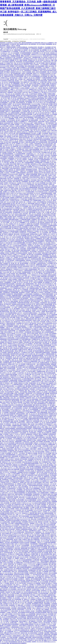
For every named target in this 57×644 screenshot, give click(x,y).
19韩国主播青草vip (17, 636)
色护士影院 (12, 240)
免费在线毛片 (34, 630)
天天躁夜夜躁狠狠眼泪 (26, 53)
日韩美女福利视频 (47, 439)
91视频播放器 (39, 239)
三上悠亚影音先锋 (50, 497)
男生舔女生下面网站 (5, 71)
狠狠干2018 (18, 475)
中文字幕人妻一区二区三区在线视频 (34, 345)
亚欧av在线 (34, 519)
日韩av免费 (48, 437)
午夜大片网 (36, 322)
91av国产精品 (15, 136)
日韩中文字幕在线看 (49, 221)
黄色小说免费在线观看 (10, 369)
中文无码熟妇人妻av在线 (35, 572)
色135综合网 (44, 57)
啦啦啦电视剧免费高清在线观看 (24, 428)
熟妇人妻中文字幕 (14, 310)
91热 (12, 250)
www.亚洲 (32, 395)
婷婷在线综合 (30, 173)
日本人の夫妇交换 (17, 177)
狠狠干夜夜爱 (51, 547)
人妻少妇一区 (48, 376)
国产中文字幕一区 (6, 366)
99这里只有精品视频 (5, 461)
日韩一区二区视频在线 (25, 329)
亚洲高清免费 (41, 122)
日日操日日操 (41, 59)
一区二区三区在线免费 (41, 474)
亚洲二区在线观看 (39, 158)
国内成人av (3, 258)
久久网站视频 (36, 560)
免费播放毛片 (38, 317)
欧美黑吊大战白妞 (15, 201)
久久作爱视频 (15, 52)
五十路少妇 (14, 366)
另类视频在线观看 (31, 249)
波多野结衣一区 (21, 217)
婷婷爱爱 (17, 125)
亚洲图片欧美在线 (5, 350)
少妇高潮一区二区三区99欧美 (8, 120)
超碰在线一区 (12, 170)
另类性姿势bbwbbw (50, 241)
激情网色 (12, 198)
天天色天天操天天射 (49, 355)
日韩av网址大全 (53, 522)
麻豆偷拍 (19, 417)
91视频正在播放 (51, 94)
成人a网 (18, 120)
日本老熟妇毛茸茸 (33, 47)
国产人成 (52, 212)
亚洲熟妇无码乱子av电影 (36, 234)
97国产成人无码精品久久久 (23, 370)
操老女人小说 (42, 171)
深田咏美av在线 (49, 222)
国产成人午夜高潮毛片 (25, 301)
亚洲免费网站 (41, 95)
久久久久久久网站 (36, 104)
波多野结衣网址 (16, 252)
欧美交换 (16, 421)
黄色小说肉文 (46, 482)
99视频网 (12, 66)
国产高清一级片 (33, 431)
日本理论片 (40, 500)
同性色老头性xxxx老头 (9, 640)
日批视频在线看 (39, 163)
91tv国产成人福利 (37, 114)
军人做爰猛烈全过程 (40, 471)
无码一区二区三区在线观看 (42, 291)
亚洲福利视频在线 (14, 139)
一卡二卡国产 (14, 307)
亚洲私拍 (25, 539)
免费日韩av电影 (30, 401)
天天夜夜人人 (23, 247)
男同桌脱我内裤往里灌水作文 (7, 271)
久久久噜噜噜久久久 (11, 160)
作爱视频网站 (47, 604)
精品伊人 (13, 148)
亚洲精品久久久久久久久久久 (25, 268)
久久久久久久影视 (5, 66)
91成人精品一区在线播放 (50, 155)
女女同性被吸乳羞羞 (7, 209)
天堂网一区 (29, 310)
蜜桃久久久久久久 (11, 388)
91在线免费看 (48, 431)
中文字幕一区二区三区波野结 (18, 607)
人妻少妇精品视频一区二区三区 (12, 436)
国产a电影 (26, 218)
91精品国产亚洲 (14, 101)
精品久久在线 (27, 57)
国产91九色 (48, 208)
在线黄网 (9, 506)
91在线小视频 (12, 103)
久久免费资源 (29, 209)
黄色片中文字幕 (11, 490)
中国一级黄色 (50, 313)
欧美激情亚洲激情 (44, 526)
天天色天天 (43, 285)
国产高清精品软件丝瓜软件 (30, 95)
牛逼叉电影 (45, 247)
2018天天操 (41, 271)
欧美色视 (5, 601)
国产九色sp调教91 (41, 354)
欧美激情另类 (10, 294)
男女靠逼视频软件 (10, 392)
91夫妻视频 (40, 633)
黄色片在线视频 (48, 417)
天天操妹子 (26, 408)
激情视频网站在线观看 (31, 170)
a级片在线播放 (9, 614)
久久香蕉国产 (37, 534)
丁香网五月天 (29, 421)
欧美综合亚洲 (10, 65)
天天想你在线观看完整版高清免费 (27, 108)
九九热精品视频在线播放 (28, 379)
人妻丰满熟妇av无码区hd (6, 255)
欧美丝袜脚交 (39, 68)
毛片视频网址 (32, 474)
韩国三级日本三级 (39, 319)
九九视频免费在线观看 (25, 220)
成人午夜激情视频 (31, 433)
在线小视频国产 (4, 567)
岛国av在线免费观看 (34, 149)
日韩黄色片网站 (50, 471)
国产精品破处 (47, 623)
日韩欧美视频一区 (18, 50)
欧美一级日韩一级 (21, 202)
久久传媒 (43, 246)
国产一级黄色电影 (28, 79)
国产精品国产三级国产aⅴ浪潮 (36, 182)
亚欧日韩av (46, 88)
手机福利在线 (31, 184)
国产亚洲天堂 (40, 570)
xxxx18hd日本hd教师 (31, 371)
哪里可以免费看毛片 (22, 68)
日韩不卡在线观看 (27, 72)
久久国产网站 (27, 164)
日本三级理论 (10, 130)
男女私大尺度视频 (6, 507)
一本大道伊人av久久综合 (38, 376)
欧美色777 (44, 117)
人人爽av (22, 125)
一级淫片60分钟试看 (11, 499)
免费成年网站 (6, 398)
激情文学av (38, 203)
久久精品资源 (33, 512)
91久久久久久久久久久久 (36, 56)
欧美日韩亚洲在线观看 (13, 339)
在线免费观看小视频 (8, 421)
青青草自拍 (26, 65)
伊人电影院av (42, 313)
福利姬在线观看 (49, 304)
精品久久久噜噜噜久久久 (35, 92)
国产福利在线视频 (40, 452)
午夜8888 (47, 516)
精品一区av (9, 246)
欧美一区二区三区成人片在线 (19, 193)
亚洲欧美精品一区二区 (35, 383)
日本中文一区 (47, 151)
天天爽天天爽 (43, 82)
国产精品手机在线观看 (28, 241)
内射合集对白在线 (52, 79)
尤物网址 (17, 558)
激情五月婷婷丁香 (24, 399)
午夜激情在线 (33, 557)
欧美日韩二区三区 (31, 304)
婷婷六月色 (14, 572)
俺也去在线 (17, 234)
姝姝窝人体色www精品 (39, 427)
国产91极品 (19, 312)
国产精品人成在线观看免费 (18, 491)
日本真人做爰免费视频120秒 (31, 81)
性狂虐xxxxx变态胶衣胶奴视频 (8, 95)
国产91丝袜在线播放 (24, 516)
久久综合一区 (47, 186)
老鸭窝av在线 (23, 482)
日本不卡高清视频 (19, 66)
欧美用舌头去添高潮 (46, 73)
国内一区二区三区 (11, 144)
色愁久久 (23, 319)
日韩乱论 (4, 488)
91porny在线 (6, 272)
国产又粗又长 (42, 179)
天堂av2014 (48, 52)
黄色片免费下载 (17, 182)
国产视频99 (7, 72)
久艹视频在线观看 (9, 539)
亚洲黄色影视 (9, 446)
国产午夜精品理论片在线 (45, 110)
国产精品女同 (9, 342)
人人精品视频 (44, 558)
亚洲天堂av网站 (42, 168)
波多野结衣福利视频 (27, 114)
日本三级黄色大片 (25, 82)
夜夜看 (39, 449)
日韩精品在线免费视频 (31, 240)
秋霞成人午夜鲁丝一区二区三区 (44, 108)
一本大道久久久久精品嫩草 (49, 298)
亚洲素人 (46, 217)
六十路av (37, 136)
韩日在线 (10, 515)
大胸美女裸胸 (28, 637)
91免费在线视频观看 (47, 78)
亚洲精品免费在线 (45, 363)
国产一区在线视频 (27, 604)
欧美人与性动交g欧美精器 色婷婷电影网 (19, 278)
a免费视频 (31, 160)
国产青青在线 (41, 222)
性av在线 (34, 133)
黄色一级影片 (3, 244)
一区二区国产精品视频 (12, 637)
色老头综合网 (48, 366)
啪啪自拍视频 (5, 168)
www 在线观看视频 (25, 201)
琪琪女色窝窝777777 (6, 611)
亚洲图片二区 (6, 192)
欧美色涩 (47, 101)
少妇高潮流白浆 (18, 431)
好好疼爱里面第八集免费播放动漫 (43, 255)
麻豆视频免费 (14, 97)
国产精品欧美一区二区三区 (42, 138)
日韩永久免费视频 (38, 282)
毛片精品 (41, 325)
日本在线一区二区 (34, 195)
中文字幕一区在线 (9, 431)
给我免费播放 (29, 101)
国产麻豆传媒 (30, 255)
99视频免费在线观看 (17, 295)
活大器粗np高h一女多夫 (23, 149)
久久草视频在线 (4, 157)
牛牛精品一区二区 (52, 443)
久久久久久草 (27, 91)
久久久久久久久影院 (30, 279)
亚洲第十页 (19, 275)
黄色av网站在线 (42, 220)
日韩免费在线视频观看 (8, 154)
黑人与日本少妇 (35, 111)
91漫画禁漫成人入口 (31, 154)
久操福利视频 (29, 73)
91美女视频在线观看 (47, 428)
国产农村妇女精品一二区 (37, 301)
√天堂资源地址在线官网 (21, 253)
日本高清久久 (45, 206)
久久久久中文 (16, 244)
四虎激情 (45, 290)
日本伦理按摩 (5, 62)
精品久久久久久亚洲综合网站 (39, 165)
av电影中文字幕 (50, 361)
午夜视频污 (23, 255)
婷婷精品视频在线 (16, 111)
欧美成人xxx (36, 141)
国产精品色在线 (37, 575)
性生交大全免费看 (44, 335)
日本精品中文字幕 (35, 91)
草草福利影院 (19, 62)
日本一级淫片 (31, 598)
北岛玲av (8, 201)
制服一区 (54, 113)
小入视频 (47, 212)
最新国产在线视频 (42, 440)
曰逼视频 (49, 126)
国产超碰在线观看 (43, 81)
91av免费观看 (38, 298)
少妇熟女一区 (35, 250)
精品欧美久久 (26, 513)
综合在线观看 (31, 68)
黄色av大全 (3, 497)
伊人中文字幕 (49, 154)
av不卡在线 (33, 370)
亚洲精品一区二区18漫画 (44, 243)
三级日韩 (40, 88)
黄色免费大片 (41, 47)
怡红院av (5, 344)
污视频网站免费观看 (15, 56)
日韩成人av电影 (36, 320)
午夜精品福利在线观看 (33, 100)
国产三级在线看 (29, 602)
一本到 (39, 196)
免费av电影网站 (14, 301)
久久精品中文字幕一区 (9, 145)
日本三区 (32, 601)
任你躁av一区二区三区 (33, 274)
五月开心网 (28, 610)
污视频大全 (18, 54)
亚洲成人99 (23, 558)
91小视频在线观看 (14, 621)
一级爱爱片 (50, 509)
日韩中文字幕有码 (34, 65)
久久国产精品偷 (33, 94)
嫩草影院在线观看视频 (29, 407)
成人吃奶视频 (44, 76)
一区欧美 (25, 208)
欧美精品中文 (34, 222)
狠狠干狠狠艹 (34, 449)
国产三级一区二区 (19, 602)
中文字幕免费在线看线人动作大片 (14, 313)
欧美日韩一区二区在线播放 (33, 285)
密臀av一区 (48, 427)
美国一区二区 (15, 360)
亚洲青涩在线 (42, 390)
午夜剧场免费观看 (43, 544)
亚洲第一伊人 (10, 258)
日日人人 (16, 632)
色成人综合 (25, 92)
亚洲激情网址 (41, 189)
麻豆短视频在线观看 (32, 107)
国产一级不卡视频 (6, 85)
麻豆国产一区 (47, 265)
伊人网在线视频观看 (33, 106)
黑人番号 (11, 348)
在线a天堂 (23, 209)
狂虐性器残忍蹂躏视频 (50, 542)
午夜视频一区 (33, 585)
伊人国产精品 (38, 287)
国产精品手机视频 (13, 382)
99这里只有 (46, 465)
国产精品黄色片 (47, 279)
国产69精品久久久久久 (13, 138)
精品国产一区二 (19, 81)
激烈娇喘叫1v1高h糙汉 (25, 293)
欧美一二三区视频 (49, 407)
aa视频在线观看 (14, 380)
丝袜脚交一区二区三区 (28, 158)
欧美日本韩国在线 (37, 332)
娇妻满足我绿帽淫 (21, 170)
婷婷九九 (9, 193)
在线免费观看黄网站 (11, 455)
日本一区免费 (40, 480)
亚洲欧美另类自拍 (18, 65)
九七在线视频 (5, 412)
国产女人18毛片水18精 (10, 133)
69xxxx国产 (19, 355)
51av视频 (10, 452)
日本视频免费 (13, 472)
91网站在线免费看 (40, 395)
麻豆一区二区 (51, 320)
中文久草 (50, 544)
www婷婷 (2, 493)
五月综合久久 (26, 262)
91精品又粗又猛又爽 (27, 462)
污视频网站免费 (17, 288)
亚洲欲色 (21, 141)
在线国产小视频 (45, 84)
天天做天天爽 (48, 252)
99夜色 (47, 66)
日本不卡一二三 (11, 468)
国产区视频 (31, 548)
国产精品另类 (8, 304)
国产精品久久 (49, 583)
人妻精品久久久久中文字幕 (43, 608)
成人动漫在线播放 (40, 66)
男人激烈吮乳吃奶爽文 (9, 351)
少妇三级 (34, 535)
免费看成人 (21, 135)
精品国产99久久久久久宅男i (48, 556)
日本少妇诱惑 (47, 182)
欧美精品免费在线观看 (37, 295)
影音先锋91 (26, 214)
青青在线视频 (31, 203)
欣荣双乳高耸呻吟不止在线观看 (26, 307)
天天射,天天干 (52, 348)
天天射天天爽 (51, 326)
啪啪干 (12, 329)
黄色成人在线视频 (9, 75)
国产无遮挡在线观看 (32, 129)
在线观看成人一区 (40, 532)
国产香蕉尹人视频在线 (8, 234)
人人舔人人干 (24, 598)
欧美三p (19, 537)
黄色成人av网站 (18, 539)
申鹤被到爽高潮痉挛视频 (15, 297)
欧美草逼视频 (41, 240)
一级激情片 (28, 579)
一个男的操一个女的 (31, 202)
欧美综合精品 (26, 595)
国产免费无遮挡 (50, 123)
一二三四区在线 (16, 630)
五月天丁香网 (44, 411)
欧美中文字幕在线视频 (6, 228)
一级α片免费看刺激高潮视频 (28, 291)
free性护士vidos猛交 (11, 68)
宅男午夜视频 (8, 136)
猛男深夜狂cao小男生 (36, 164)
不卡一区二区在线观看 (14, 53)
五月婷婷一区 (40, 477)
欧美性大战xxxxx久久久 (39, 268)
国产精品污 (22, 142)
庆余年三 (31, 478)
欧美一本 (24, 309)
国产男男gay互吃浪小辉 (24, 629)
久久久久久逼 (3, 60)
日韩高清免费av (21, 610)
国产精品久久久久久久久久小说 (22, 519)
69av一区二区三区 (5, 623)
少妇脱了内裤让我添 (51, 220)
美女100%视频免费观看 (25, 146)
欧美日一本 (35, 398)
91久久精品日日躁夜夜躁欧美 (15, 241)
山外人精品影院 (20, 239)
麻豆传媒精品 (39, 336)
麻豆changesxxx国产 (29, 123)
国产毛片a (10, 244)
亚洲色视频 (22, 101)
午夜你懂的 (39, 385)
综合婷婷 (27, 56)
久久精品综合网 (47, 396)
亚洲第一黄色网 (22, 107)
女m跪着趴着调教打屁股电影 (20, 246)
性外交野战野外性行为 (49, 244)
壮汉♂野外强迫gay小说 (48, 577)
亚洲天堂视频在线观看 (21, 215)
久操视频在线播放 (6, 572)
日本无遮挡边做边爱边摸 (26, 594)
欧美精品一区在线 (30, 611)
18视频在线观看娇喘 (5, 329)
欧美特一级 (52, 206)
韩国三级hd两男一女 (38, 360)
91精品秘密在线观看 (41, 249)
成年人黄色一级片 (49, 158)
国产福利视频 (24, 392)
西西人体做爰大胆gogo (37, 306)
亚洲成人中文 (20, 317)
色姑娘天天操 (39, 62)
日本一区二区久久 (51, 161)
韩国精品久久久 (52, 262)
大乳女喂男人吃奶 (5, 317)
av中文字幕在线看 (38, 393)
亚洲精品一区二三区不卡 (22, 144)
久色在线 (18, 501)
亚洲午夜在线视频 (12, 266)
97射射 (54, 227)
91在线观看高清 (24, 120)
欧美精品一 (37, 225)
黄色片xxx (48, 60)
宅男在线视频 (54, 239)
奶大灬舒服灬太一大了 (18, 515)
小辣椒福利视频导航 (47, 227)
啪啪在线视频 (39, 367)
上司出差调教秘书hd (42, 202)
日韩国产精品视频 (9, 550)
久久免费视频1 (21, 471)
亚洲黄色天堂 (33, 573)
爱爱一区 (28, 488)
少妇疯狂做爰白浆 (27, 230)
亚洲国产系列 (13, 132)
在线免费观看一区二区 (11, 357)
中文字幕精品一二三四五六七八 (38, 447)
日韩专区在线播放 (36, 591)
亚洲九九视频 (26, 601)
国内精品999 (18, 151)
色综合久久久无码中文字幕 (24, 314)
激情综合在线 (43, 100)
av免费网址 (52, 493)
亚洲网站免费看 (26, 295)
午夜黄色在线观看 (12, 445)
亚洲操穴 (6, 183)
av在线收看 (3, 335)
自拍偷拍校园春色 (33, 269)
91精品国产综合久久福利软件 (44, 146)
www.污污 (10, 288)
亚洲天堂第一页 (12, 564)
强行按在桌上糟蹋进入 (13, 586)
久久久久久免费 (18, 262)
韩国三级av (14, 190)
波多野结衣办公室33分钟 (43, 484)
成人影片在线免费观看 (36, 468)
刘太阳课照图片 (32, 472)
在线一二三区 (25, 94)
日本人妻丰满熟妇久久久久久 (24, 205)
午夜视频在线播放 (37, 428)
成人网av (17, 447)
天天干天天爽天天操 (30, 354)
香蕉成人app (41, 174)
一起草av (2, 374)
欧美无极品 (34, 189)
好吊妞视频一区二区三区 (11, 453)
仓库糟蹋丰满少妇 (45, 75)
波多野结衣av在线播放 (37, 49)
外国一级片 (23, 446)
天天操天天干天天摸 (41, 389)
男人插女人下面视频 (33, 596)
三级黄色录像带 (8, 218)
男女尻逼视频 (33, 252)
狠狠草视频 (44, 277)
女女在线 (36, 160)
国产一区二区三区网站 (39, 63)
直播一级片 (31, 316)
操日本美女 (52, 504)
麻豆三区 (17, 165)
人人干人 (34, 576)
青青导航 (5, 348)
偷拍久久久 (3, 47)
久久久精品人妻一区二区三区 (11, 49)
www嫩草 (39, 133)
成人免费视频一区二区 (46, 50)
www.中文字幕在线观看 (43, 190)
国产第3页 (20, 266)
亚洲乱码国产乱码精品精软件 (49, 253)
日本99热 (52, 395)
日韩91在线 (17, 548)
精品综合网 (25, 431)
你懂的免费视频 (6, 411)
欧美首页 (23, 614)
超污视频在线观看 (10, 596)
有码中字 (3, 269)
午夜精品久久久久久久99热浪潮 (39, 275)
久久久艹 (34, 146)
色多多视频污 (22, 393)
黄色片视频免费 (46, 605)
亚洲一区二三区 (24, 84)
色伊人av (33, 138)
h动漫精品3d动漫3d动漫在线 (19, 304)
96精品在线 (3, 385)
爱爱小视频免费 (48, 620)
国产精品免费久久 (25, 252)
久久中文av (54, 151)
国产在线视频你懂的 (16, 73)
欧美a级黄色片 (4, 370)
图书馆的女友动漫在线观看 (36, 300)
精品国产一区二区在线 (26, 165)
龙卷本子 (36, 171)
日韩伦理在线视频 (12, 537)
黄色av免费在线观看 (30, 66)
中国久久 (24, 288)
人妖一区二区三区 (14, 222)
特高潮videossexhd (45, 537)
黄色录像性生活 (5, 240)
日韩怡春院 (32, 389)
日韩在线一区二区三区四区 (43, 214)
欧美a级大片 (28, 98)
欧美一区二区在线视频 (48, 614)
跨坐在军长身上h (26, 547)
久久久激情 (6, 621)
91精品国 (54, 627)
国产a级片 (8, 250)
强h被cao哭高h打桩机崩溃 (26, 360)
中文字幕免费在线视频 (13, 231)
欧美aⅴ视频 (13, 317)
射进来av (8, 108)
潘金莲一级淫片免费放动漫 (39, 230)
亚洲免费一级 (19, 592)
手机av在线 (39, 491)
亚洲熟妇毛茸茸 (7, 456)
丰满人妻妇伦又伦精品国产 (12, 171)
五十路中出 (17, 582)
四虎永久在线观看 (39, 281)
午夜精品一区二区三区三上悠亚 (42, 148)
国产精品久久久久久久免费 (26, 456)
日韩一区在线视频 (5, 503)
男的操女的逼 (16, 106)
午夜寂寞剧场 (10, 122)
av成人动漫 (20, 589)
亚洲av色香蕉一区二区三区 (11, 107)
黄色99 (17, 351)
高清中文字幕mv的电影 (35, 84)
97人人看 (42, 589)
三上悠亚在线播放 (28, 294)
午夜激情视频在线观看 (14, 82)
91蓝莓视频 (54, 604)
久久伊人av (17, 434)
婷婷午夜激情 (51, 120)
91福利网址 (48, 455)
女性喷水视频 (13, 588)
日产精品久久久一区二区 (39, 167)
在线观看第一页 (13, 605)
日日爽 (51, 446)
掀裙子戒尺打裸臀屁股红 (29, 367)
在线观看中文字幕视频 (36, 599)
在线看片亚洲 (8, 190)
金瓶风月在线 (53, 415)
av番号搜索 (15, 211)
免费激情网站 (46, 256)
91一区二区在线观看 (9, 447)
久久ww (5, 266)
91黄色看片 (13, 306)
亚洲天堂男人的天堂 (49, 472)
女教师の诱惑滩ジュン (40, 123)
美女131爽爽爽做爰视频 (32, 187)
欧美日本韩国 (13, 164)
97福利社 (17, 509)
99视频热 (16, 326)
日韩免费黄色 (47, 500)
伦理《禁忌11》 (17, 585)
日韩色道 (54, 69)
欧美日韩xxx (11, 389)
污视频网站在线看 (41, 371)
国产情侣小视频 (37, 490)
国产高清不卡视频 (22, 618)
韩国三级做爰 (39, 290)
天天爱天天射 (23, 287)
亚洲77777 (17, 544)
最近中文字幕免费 (36, 580)
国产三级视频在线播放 (36, 201)
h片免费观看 (30, 171)
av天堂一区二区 (20, 325)
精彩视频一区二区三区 (15, 163)
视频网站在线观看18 (11, 47)
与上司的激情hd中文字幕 (9, 57)
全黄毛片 (47, 122)
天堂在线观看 (18, 335)
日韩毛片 (26, 478)
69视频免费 (53, 450)
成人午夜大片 (26, 323)
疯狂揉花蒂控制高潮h (52, 54)
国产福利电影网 (6, 161)
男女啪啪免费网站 (28, 494)
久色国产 (31, 144)
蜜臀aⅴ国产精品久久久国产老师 (12, 633)
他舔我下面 (12, 62)
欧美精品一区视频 (42, 94)
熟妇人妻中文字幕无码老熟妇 (35, 482)
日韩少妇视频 (38, 577)
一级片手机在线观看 (43, 170)
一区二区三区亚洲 (33, 455)
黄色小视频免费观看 (21, 274)
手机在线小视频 (26, 110)
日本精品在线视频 (8, 69)
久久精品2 (54, 50)
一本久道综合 (22, 453)
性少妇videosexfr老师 (47, 135)
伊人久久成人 (24, 106)
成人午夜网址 (3, 602)
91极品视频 (6, 518)
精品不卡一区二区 (14, 141)
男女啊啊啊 (30, 167)
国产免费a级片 (22, 127)
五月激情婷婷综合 (11, 488)
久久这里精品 (44, 225)
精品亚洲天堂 (6, 377)
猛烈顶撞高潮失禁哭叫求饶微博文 (18, 129)
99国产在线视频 (23, 60)
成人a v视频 (45, 317)
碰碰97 (52, 537)
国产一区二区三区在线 (38, 113)
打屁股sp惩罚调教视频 (18, 452)
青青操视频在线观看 (23, 572)
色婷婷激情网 (36, 421)
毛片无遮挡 (13, 427)
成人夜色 (13, 203)
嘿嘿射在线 (47, 477)
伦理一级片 (13, 398)
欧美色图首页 (11, 538)
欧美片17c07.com (27, 503)
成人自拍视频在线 (51, 369)
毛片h (37, 523)
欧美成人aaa (22, 358)
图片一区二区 (6, 146)
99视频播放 (54, 501)
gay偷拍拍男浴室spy (42, 263)
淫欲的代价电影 (15, 88)
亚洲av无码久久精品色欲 (8, 442)
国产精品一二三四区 (36, 595)
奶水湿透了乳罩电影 (24, 512)
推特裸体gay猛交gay (30, 239)
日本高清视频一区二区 (38, 53)
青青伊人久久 (36, 73)
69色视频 (32, 278)
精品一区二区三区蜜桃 (28, 119)
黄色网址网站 (36, 85)
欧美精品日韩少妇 (52, 202)
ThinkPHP (6, 39)
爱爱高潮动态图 (30, 319)
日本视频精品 (9, 259)
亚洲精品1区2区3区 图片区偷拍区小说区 (44, 173)
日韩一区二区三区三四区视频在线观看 (23, 63)
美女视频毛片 (39, 272)
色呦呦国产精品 (19, 155)
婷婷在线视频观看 (25, 509)
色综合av (52, 529)
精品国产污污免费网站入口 (21, 122)
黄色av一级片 (47, 157)
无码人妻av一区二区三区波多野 (14, 531)
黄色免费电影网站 (27, 312)
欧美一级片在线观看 (50, 95)
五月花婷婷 (9, 182)
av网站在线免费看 (26, 297)
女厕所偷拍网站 (51, 266)
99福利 (35, 52)
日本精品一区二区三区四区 (41, 231)
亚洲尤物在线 (21, 98)
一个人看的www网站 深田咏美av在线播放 (37, 326)
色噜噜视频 (43, 161)
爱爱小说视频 (3, 217)
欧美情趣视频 (47, 637)
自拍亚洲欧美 (11, 420)
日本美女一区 (11, 54)
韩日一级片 (11, 215)
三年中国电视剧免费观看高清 (32, 515)
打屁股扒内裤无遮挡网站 (11, 374)
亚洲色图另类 (43, 237)
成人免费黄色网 (14, 146)
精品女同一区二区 (45, 211)
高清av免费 (8, 314)
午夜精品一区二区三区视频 (32, 481)
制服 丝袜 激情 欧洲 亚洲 (15, 227)
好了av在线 (6, 149)
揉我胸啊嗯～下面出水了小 (15, 119)
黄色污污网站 (53, 572)
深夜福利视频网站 (18, 294)
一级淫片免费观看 (44, 561)
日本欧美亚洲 (25, 177)
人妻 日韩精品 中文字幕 (11, 347)
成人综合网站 (3, 152)
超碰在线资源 (14, 316)
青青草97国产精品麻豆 (24, 138)
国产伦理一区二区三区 (21, 203)
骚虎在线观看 (3, 450)
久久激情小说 (49, 205)
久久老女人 (11, 459)
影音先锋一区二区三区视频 (34, 236)
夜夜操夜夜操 (9, 290)
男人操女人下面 (40, 212)
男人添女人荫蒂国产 (22, 160)
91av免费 (37, 507)
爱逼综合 (50, 290)
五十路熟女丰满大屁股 (22, 455)
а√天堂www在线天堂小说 (16, 409)
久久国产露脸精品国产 (31, 412)
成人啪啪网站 (29, 103)
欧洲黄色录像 (11, 81)
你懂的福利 (23, 113)
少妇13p (23, 322)
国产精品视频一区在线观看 (27, 459)
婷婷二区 (15, 152)
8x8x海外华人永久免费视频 (34, 583)
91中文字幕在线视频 (31, 217)
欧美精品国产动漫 (9, 123)
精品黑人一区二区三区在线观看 (49, 125)
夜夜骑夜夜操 (11, 450)
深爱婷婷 (50, 81)
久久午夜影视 (30, 366)
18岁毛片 (5, 564)
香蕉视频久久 (27, 180)
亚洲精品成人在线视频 (41, 401)
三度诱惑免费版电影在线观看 (35, 485)
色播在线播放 (53, 65)
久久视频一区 (5, 582)
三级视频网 (20, 472)
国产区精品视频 (46, 449)
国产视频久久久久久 (47, 640)
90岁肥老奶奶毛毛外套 (28, 148)
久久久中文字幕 (34, 110)
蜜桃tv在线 (51, 97)
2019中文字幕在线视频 (44, 596)
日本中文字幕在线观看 (16, 221)
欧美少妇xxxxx (45, 415)
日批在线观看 (52, 626)
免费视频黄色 (51, 249)
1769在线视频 (26, 221)
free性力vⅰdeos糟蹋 (51, 461)
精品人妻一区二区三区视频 (9, 256)
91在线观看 (19, 323)
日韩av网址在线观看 (31, 491)
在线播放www (38, 307)
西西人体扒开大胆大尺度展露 (15, 91)
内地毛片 (35, 529)
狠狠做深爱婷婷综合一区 (46, 224)
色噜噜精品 (10, 92)
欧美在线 (17, 459)
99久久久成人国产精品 (14, 100)
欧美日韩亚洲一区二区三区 (33, 193)
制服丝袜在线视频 (49, 513)
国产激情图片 (3, 598)
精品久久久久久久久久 (51, 136)
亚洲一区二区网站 (6, 360)
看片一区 (34, 477)
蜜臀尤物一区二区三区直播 (35, 350)
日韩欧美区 (29, 113)
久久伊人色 (32, 634)
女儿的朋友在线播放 (5, 221)
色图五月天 (8, 111)
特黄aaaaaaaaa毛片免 (13, 496)
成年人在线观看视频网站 (28, 163)
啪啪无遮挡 (34, 314)
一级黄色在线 (26, 176)
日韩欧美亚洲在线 (33, 122)
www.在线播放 (53, 114)
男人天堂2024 (6, 301)
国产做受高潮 (48, 639)
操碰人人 (14, 225)
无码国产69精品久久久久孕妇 (21, 383)
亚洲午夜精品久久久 (28, 411)
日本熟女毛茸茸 (21, 423)
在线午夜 (54, 157)
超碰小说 (48, 63)
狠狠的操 (40, 522)
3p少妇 (27, 196)
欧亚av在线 (8, 401)
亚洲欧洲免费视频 (9, 575)
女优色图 (32, 317)
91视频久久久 (16, 255)
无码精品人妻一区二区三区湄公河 (36, 60)
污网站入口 (47, 450)
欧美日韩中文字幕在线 (44, 475)
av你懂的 (9, 613)
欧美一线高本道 (27, 589)
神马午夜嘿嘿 (40, 442)
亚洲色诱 (36, 434)
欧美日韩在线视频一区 (25, 49)
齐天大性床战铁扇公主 (48, 284)
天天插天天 (6, 141)
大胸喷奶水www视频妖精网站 (30, 361)
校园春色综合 (52, 402)
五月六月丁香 (51, 374)
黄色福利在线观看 (10, 547)
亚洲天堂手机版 (23, 136)
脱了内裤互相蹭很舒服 (25, 339)
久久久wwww (23, 184)
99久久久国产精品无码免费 (30, 439)
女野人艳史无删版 (41, 557)
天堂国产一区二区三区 (29, 78)
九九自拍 (40, 439)
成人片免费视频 (29, 461)
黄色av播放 (34, 373)
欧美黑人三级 (13, 415)
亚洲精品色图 (50, 100)
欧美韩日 (26, 415)
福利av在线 (22, 497)
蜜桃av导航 (50, 613)
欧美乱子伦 (25, 132)
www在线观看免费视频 (20, 154)
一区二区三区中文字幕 (12, 135)
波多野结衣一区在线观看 (34, 246)
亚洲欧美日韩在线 (49, 351)
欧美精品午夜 (44, 383)
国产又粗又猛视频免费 (10, 414)
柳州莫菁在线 (38, 342)
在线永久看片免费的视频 (48, 164)
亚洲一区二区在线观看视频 (15, 528)
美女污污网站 (46, 239)
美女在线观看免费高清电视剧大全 (46, 398)
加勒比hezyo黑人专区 (30, 452)
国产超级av (53, 405)
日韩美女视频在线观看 (47, 294)
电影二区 (47, 395)
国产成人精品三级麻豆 (50, 127)
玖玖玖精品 (34, 180)
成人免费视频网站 (15, 84)
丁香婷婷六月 (15, 300)
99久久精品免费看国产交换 (33, 211)
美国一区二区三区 (12, 98)
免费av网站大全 (35, 293)
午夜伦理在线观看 (48, 209)
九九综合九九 (4, 53)
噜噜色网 (32, 513)
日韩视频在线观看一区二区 (28, 272)
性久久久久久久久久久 (18, 464)
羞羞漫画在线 (9, 59)
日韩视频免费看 (49, 258)
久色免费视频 (45, 572)
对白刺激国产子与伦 (46, 130)
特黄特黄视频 (16, 69)
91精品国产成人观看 (10, 592)
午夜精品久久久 (36, 75)
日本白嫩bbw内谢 (46, 152)
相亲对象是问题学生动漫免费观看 (42, 139)
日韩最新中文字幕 (8, 604)
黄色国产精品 (6, 101)
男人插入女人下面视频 (40, 624)
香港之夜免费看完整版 (18, 259)
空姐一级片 (26, 161)
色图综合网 (7, 76)
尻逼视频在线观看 (5, 129)
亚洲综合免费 (16, 446)
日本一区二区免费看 (21, 364)
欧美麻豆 (12, 176)
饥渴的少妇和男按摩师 (21, 126)
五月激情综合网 (42, 369)
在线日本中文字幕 (45, 347)
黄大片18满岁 (18, 485)
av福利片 (21, 78)
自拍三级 (5, 389)
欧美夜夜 (7, 639)
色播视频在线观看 (50, 354)
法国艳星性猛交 (49, 116)
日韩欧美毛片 (26, 426)
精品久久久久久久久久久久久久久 (41, 199)
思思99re (49, 82)
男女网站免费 (40, 217)
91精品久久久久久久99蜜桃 (22, 145)
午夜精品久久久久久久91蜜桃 (38, 54)
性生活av (39, 323)
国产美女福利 (23, 583)
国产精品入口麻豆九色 (47, 196)
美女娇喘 (50, 106)
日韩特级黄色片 (28, 71)
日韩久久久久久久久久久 (49, 491)
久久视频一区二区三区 (17, 282)
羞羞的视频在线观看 (19, 75)
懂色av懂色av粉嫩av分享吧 (11, 393)
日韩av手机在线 (41, 52)
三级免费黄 (47, 633)
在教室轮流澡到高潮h (38, 637)
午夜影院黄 (21, 390)
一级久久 (31, 298)
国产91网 (31, 145)
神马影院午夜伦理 (10, 513)
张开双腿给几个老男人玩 (28, 227)
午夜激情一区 (11, 558)
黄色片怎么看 (41, 129)
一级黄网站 (32, 523)
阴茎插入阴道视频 (46, 534)
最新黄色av (11, 165)
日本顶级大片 (13, 149)
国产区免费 (17, 250)
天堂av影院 (44, 595)
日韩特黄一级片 (14, 79)
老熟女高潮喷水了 (35, 237)
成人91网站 (51, 76)
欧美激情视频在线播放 (12, 617)
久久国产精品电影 (10, 260)
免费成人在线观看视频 (32, 174)
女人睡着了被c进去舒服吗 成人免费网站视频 (44, 445)
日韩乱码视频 (11, 595)
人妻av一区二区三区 (35, 130)
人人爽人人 (38, 598)
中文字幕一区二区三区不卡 (11, 390)
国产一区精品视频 (21, 249)
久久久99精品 (30, 287)
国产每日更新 (16, 167)
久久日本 (42, 420)
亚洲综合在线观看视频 (19, 493)
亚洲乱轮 (31, 420)
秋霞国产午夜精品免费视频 (12, 287)
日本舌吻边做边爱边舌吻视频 (17, 481)
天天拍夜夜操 (6, 380)
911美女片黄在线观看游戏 (11, 642)
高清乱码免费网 (29, 443)
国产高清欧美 (23, 100)
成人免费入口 (31, 136)
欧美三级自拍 (6, 402)
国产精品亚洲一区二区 (41, 509)
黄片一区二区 (10, 309)
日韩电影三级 (19, 95)
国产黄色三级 (3, 445)
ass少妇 (47, 529)
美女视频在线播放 (30, 125)
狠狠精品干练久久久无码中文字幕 (38, 90)
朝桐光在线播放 (19, 494)
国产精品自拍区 (8, 464)
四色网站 (29, 608)
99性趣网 (30, 199)
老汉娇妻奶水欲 (19, 405)
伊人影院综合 (8, 424)
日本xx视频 (54, 52)
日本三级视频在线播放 (43, 493)
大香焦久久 (12, 126)
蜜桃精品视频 (24, 548)
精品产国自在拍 (31, 639)
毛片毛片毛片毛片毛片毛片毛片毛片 (42, 520)
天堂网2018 (38, 125)
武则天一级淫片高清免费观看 (39, 72)
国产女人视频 (8, 177)
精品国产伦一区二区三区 (17, 71)
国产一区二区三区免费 (10, 202)
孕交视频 (13, 173)
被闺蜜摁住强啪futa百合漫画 (18, 354)
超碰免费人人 (41, 431)
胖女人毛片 (3, 138)
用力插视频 (35, 462)
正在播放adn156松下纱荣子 (28, 352)
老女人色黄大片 (8, 106)
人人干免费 (26, 155)
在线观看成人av (37, 294)
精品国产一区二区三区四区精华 (31, 50)
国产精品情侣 (24, 520)
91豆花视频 (50, 263)
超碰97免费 (10, 566)
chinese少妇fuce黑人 (14, 516)
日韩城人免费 (27, 87)
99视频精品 (11, 87)
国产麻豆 (41, 274)
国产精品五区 (33, 323)
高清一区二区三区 (11, 239)
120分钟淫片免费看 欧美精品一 (30, 313)
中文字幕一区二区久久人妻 (7, 475)
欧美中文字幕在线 (40, 407)
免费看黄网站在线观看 (27, 529)
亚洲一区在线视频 (25, 130)
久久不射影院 (30, 215)
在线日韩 (41, 157)
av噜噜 (18, 388)
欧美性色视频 (49, 550)
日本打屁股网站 (53, 333)
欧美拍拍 (10, 152)
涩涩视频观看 (10, 326)
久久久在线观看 (16, 525)
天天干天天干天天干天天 (22, 90)
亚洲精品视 (28, 398)
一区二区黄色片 (35, 87)
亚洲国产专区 (10, 63)
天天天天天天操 (37, 152)
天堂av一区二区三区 (20, 187)
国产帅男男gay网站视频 (16, 402)
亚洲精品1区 (24, 244)
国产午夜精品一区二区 (19, 576)
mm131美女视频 (5, 126)
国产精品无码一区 (39, 459)
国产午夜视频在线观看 (42, 142)
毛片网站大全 (39, 279)
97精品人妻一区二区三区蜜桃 (10, 580)
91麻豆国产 (49, 90)
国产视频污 (38, 227)
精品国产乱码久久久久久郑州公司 (18, 535)
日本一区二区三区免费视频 (39, 183)
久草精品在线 (46, 278)
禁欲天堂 (40, 180)
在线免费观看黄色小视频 (18, 85)
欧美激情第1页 (4, 364)
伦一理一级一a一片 (52, 218)
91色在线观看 (36, 224)
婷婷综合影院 (53, 256)
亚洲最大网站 (14, 623)
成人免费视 (53, 328)
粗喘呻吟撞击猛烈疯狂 (33, 126)
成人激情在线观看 (26, 54)
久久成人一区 (34, 88)
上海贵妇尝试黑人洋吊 (48, 62)
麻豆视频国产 (28, 85)
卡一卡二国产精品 (5, 163)
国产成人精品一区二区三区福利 (33, 504)
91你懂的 (21, 79)
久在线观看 (9, 281)
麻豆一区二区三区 (45, 421)
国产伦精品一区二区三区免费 (42, 541)
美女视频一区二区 (5, 139)
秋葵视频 (27, 395)
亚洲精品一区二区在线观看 (46, 195)
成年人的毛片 (33, 206)
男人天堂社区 (39, 458)
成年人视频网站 (45, 610)
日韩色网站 (26, 342)
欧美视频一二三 (26, 275)
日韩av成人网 (24, 474)
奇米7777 (9, 385)
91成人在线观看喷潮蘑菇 (39, 116)
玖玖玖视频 (32, 290)
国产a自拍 (40, 221)
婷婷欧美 (20, 152)
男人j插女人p (14, 487)
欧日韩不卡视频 (18, 114)
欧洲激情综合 (29, 434)
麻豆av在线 (41, 187)
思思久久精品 (53, 566)
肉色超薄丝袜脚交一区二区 (44, 69)
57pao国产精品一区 (14, 518)
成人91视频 (49, 183)
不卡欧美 (43, 104)
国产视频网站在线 (23, 316)
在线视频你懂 (6, 293)
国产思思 (4, 558)
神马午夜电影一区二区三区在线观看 (39, 582)
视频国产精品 (5, 199)
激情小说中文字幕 (46, 575)
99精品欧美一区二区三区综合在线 (34, 260)
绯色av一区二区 (9, 493)
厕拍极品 (13, 192)
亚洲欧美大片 (16, 482)
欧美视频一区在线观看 (14, 157)
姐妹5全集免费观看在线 (32, 127)
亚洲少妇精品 (49, 129)
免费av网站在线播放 (31, 142)
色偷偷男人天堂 (9, 322)
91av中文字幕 (18, 158)
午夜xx (12, 161)
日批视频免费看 (17, 212)
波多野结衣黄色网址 (9, 386)
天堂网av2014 (51, 426)
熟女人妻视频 (48, 98)
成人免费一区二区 (47, 342)
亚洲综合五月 (30, 231)
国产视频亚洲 (32, 621)
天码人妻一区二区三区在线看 (34, 446)
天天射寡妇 (6, 434)
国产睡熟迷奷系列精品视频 (36, 186)
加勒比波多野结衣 (11, 323)
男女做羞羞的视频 (51, 103)
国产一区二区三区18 (45, 111)
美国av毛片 (5, 127)
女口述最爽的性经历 (6, 52)
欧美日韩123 (12, 405)
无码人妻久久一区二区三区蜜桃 (33, 277)
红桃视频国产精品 (5, 56)
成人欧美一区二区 (28, 282)
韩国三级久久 (47, 545)
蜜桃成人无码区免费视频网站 (26, 117)
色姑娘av (13, 355)
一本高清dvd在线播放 (24, 195)
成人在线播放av (29, 344)
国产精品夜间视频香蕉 (29, 62)
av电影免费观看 (4, 588)
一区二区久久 (18, 420)
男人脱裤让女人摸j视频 (37, 329)
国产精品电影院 (24, 298)
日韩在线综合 (8, 117)
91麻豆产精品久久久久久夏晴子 (8, 249)
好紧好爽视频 (3, 158)
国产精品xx (26, 531)
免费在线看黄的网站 (27, 151)
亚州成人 (7, 253)
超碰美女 (19, 132)
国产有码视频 (11, 116)
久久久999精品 (12, 370)
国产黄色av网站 (38, 344)
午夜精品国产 (21, 279)
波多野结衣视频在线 (22, 47)
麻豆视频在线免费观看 (38, 355)
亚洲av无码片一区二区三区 (26, 139)
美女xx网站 (23, 401)
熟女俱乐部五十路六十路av (18, 506)
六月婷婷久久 (31, 640)
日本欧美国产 (19, 284)
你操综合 (54, 621)
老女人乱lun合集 (36, 374)
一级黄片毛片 (35, 157)
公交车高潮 (39, 621)
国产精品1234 (5, 535)
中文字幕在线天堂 (48, 424)
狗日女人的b (43, 103)
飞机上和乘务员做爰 (48, 456)
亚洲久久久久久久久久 (32, 179)
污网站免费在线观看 (32, 97)
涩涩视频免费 (28, 332)
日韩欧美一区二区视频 (42, 392)
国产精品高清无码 (38, 209)
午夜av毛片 (41, 127)
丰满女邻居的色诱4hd (15, 168)
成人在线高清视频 (25, 69)
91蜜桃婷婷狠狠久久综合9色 (31, 271)
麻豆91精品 (10, 179)
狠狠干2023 (20, 164)
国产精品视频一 (47, 510)
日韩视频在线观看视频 (31, 499)
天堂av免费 (11, 523)
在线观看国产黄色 (17, 59)
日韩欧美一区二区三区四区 (48, 203)
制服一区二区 (10, 50)
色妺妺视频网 (15, 142)
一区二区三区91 (43, 120)
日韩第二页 (47, 607)
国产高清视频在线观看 (46, 507)
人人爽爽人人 (12, 90)
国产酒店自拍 (46, 388)
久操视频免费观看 (22, 639)
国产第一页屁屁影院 (9, 187)
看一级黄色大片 (9, 262)
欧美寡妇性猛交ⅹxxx (38, 151)
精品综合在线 (47, 341)
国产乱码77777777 (20, 192)
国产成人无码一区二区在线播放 (21, 206)
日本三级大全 (21, 190)
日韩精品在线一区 (46, 569)
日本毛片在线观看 (17, 237)
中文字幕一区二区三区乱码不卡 (21, 186)
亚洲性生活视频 (49, 189)
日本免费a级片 (20, 57)
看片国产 (18, 116)
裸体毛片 (29, 331)
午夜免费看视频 (34, 544)
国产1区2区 (47, 53)
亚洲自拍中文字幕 (43, 262)
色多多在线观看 (34, 262)
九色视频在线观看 (29, 225)
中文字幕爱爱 (26, 402)
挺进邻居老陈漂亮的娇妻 (16, 361)
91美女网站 (33, 442)
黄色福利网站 (23, 326)
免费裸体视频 (38, 215)
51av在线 (52, 526)
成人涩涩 (47, 535)
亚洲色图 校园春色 (20, 240)
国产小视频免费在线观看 (33, 288)
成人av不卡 (46, 336)
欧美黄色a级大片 (48, 274)
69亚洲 (51, 278)
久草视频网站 (19, 490)
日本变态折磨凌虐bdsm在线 (30, 592)
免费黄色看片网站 (24, 228)
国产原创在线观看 (15, 184)
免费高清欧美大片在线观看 (36, 551)
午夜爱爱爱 (31, 132)
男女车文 (43, 488)
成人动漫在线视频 (49, 149)
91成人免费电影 (47, 385)
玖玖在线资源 (27, 480)
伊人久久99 (36, 103)
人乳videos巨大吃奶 (50, 532)
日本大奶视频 (11, 125)
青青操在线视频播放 (10, 428)
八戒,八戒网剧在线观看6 (14, 113)
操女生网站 (48, 585)
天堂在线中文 (20, 427)
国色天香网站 (21, 345)
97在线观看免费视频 (45, 85)
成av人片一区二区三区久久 (27, 436)
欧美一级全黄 (43, 126)
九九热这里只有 (43, 443)
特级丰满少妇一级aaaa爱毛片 (40, 496)
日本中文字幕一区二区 (51, 59)
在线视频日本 (9, 269)
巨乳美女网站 (28, 75)
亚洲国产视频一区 (36, 554)
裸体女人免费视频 (43, 434)
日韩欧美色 (10, 186)
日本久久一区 (43, 464)
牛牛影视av (7, 173)
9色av (40, 462)
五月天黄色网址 (21, 398)
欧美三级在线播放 (36, 348)
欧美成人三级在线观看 (45, 293)
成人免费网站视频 (18, 563)
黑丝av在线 (34, 297)
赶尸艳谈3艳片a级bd (28, 198)
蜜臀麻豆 (43, 136)
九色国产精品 (44, 176)
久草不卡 (33, 480)
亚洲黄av (43, 497)
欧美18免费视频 (11, 367)
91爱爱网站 (20, 415)
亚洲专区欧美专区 (46, 466)
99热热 (23, 73)
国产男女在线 (46, 114)
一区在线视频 (45, 446)
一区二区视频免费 (9, 632)
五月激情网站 (41, 297)
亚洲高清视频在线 (21, 103)
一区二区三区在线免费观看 (10, 303)
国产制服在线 (43, 198)
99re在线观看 (18, 462)
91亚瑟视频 (14, 608)
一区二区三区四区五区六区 (33, 558)
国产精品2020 (13, 183)
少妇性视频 (25, 420)
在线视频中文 (36, 71)
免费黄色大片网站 (11, 275)
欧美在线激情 (33, 69)
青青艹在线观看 (4, 263)
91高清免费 (51, 192)
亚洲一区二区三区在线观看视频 (32, 76)
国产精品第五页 (14, 78)
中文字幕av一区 (53, 119)
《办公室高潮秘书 (44, 65)
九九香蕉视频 (54, 481)
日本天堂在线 (42, 487)
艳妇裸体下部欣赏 (12, 217)
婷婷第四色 (47, 399)
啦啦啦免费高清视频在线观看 (43, 352)
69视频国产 (38, 78)
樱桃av (23, 56)
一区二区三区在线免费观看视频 (24, 560)
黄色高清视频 (43, 141)
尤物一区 (49, 72)
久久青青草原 (53, 363)
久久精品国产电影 (26, 111)
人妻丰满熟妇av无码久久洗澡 (30, 59)
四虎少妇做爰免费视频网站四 (23, 133)
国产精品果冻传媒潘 (43, 414)
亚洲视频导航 (23, 231)
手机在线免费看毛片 (40, 241)
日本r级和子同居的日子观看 (49, 215)
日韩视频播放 (11, 158)
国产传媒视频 (46, 393)
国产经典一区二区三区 (31, 190)
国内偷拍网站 (48, 627)
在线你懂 (6, 132)
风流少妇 (24, 537)
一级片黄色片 (19, 369)
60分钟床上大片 (30, 607)
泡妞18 (42, 149)
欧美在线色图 (16, 209)
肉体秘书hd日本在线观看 (11, 579)
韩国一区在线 (31, 424)
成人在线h (5, 180)
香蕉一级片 (28, 390)
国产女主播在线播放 (17, 408)
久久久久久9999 (13, 471)
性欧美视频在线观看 (21, 440)
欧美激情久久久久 (35, 561)
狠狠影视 (33, 385)
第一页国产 (23, 179)
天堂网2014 (49, 322)
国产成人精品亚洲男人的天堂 (49, 323)
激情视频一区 (34, 221)
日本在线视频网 (28, 141)
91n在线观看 (45, 133)
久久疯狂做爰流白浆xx (49, 49)
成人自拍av (52, 66)
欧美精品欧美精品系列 (14, 291)
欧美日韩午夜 (9, 243)
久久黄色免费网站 (32, 233)
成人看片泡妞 (8, 142)
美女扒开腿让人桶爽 (43, 402)
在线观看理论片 (22, 366)
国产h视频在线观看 (27, 355)
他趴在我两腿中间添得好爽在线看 (26, 613)
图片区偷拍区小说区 (9, 155)
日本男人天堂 (6, 189)
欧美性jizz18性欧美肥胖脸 (17, 76)
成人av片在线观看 (8, 439)
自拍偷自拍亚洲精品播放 (49, 306)
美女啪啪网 (48, 47)
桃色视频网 (25, 522)
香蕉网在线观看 (48, 345)
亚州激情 (53, 605)
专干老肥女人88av (21, 488)
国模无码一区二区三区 (47, 259)
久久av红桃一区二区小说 (8, 320)
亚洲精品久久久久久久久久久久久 (29, 168)
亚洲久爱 (27, 300)
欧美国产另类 (28, 348)
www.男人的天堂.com (47, 236)
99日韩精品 (19, 148)
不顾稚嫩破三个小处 (24, 222)
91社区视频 (49, 404)
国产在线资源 (37, 79)
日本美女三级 (5, 594)
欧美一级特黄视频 (27, 386)
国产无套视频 (15, 117)
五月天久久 (21, 374)
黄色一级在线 (38, 284)
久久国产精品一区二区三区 (26, 52)
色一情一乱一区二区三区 (39, 461)
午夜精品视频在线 (11, 325)
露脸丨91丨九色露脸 (18, 218)
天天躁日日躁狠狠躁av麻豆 (22, 338)
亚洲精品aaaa (19, 208)
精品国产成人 (22, 174)
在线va (49, 132)
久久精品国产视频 (37, 328)
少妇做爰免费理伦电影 (17, 507)
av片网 (2, 319)
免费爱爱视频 (48, 240)
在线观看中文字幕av (32, 440)
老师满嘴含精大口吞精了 (24, 382)
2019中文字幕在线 (11, 333)
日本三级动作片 (19, 271)
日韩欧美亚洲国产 (10, 151)
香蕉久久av (5, 87)
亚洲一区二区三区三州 (38, 101)
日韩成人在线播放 (13, 279)
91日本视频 (23, 167)
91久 (43, 627)
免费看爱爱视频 (14, 108)
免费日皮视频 (38, 117)
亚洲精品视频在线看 (35, 176)
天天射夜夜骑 (3, 81)
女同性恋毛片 (15, 626)
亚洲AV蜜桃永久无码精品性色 (19, 233)
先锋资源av (26, 317)
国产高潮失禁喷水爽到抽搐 (38, 205)
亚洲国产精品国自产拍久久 (11, 570)
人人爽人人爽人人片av (44, 523)
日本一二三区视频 (5, 583)
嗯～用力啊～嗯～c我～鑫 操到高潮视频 (19, 263)
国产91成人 (9, 211)
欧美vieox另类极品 (35, 303)
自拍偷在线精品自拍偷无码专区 (22, 550)
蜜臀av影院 (53, 576)
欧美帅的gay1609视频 (35, 218)
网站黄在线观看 (50, 312)
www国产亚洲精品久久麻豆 (42, 119)
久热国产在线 (53, 138)
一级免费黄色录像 (36, 57)
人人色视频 (44, 79)
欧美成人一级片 (22, 97)
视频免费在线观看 (26, 104)
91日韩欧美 (21, 579)
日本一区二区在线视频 (27, 510)
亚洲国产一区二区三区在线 (14, 104)
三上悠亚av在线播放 (24, 88)
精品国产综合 (17, 322)
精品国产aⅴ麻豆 (27, 341)
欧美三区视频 (4, 116)
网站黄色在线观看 (23, 570)
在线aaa (12, 512)
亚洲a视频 (28, 580)
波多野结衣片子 (19, 87)
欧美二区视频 (49, 104)
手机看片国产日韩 (47, 56)
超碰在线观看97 (48, 617)
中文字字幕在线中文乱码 (41, 192)
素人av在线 (50, 165)
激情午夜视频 (12, 500)
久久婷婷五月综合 (9, 569)
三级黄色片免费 (38, 145)
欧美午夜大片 (48, 113)
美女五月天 (28, 259)
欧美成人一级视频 (41, 312)
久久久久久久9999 (38, 510)
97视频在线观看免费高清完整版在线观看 (40, 338)
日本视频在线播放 (30, 192)
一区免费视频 (39, 611)
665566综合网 (46, 350)
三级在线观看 (23, 433)
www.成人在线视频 (12, 345)
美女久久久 (7, 184)
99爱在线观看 (15, 456)
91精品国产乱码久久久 (16, 72)
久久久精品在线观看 (48, 228)
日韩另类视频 (46, 344)
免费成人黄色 (11, 364)
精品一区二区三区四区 (25, 376)
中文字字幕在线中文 (29, 541)
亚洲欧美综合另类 (31, 364)
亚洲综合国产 (22, 211)
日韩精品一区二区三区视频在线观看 (26, 588)
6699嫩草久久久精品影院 (42, 564)
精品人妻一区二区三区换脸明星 (13, 94)
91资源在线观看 (11, 331)
